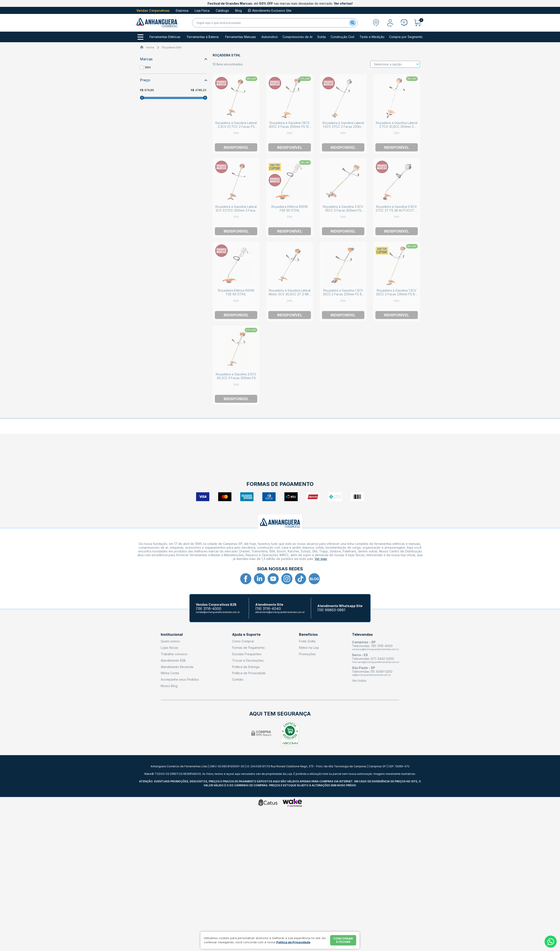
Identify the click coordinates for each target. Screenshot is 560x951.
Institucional (172, 635)
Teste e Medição (372, 37)
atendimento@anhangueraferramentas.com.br (280, 612)
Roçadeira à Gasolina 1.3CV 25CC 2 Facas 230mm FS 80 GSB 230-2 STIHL (396, 294)
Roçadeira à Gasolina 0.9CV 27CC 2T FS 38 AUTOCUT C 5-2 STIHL (396, 210)
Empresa (182, 11)
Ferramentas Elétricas (165, 37)
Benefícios (308, 635)
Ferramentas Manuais (241, 37)
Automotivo (270, 37)
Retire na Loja (309, 648)
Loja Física (202, 11)
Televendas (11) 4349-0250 (372, 671)
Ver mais (321, 559)
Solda (322, 37)
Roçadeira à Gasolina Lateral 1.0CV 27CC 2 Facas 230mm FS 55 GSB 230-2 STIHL (343, 127)
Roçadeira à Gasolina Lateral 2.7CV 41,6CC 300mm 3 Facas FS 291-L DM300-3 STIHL (397, 128)
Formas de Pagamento (248, 648)
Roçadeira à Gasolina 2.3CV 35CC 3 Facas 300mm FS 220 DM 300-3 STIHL (343, 210)
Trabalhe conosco (174, 654)
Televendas (362, 635)
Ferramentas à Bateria (203, 37)
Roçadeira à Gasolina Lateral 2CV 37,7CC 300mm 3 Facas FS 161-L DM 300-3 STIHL (236, 210)
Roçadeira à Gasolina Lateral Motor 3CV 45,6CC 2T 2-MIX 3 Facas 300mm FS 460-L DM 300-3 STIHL (290, 296)
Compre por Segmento (406, 37)
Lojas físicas (169, 648)
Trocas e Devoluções (248, 660)
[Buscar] (353, 23)
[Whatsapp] (551, 942)
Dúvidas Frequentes (247, 654)
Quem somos (170, 641)
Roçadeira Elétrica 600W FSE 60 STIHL (290, 208)
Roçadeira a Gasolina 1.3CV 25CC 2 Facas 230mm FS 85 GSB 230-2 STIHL (343, 294)
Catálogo (222, 11)
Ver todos (359, 681)
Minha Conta (170, 673)
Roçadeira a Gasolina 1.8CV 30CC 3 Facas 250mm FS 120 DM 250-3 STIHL (290, 127)
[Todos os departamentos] (140, 37)
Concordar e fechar (343, 940)
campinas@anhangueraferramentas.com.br (375, 649)
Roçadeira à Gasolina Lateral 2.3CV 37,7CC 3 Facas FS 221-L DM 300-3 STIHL (236, 127)
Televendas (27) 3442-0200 (373, 659)
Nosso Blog (169, 686)
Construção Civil (342, 37)
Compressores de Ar (298, 37)
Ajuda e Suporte (246, 635)
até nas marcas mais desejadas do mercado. (280, 3)
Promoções (307, 654)
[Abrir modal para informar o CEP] (376, 23)
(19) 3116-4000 (209, 609)
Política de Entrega (246, 667)
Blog (238, 11)
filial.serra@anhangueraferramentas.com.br (376, 662)
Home (150, 47)
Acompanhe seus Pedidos (180, 679)
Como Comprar (243, 641)
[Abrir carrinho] (419, 23)
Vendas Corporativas (153, 11)
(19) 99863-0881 (331, 610)
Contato (238, 679)
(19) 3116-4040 (268, 609)
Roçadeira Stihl (172, 47)
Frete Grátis (307, 641)
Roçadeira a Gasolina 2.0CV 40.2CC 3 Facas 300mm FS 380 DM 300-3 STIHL (236, 378)
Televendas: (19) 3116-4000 (372, 646)
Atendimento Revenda (177, 667)
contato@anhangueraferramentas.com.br (218, 612)
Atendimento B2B (173, 660)
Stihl (148, 67)
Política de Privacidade (249, 673)
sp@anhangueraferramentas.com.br (371, 675)
